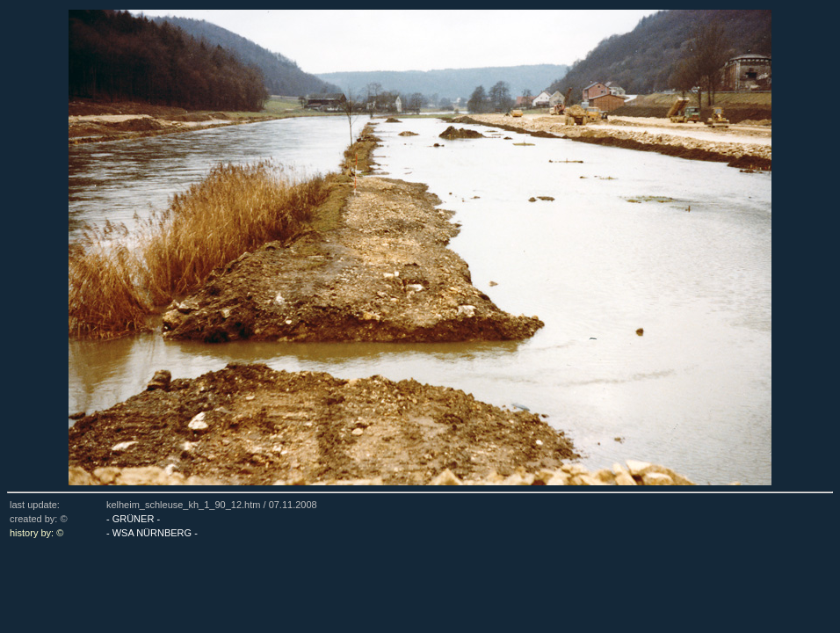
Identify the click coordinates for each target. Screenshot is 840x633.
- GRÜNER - (133, 519)
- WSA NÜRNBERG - (152, 533)
